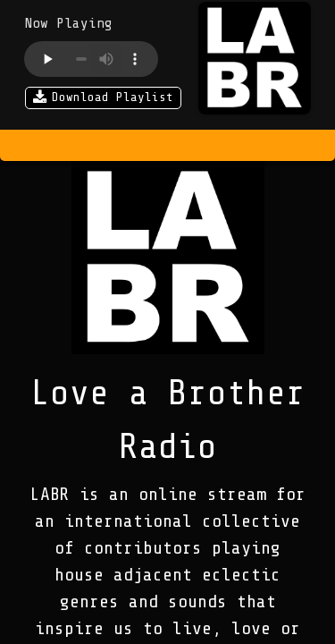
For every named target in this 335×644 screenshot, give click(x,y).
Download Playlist (103, 98)
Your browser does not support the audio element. (91, 59)
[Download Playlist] (103, 100)
